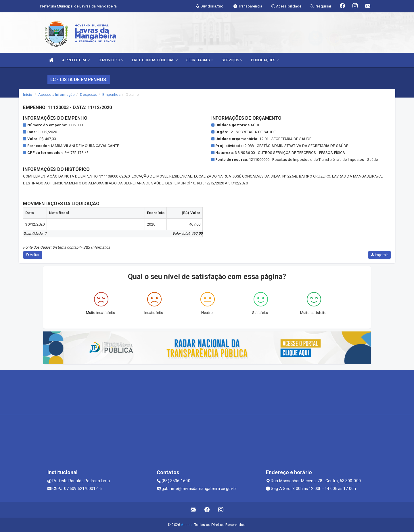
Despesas (89, 95)
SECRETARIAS (200, 60)
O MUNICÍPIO (111, 60)
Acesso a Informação (56, 95)
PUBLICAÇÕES (265, 60)
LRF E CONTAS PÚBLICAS (155, 60)
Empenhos (111, 95)
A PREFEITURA (76, 60)
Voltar (33, 255)
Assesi (187, 525)
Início (28, 95)
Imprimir (379, 255)
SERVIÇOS (232, 60)
